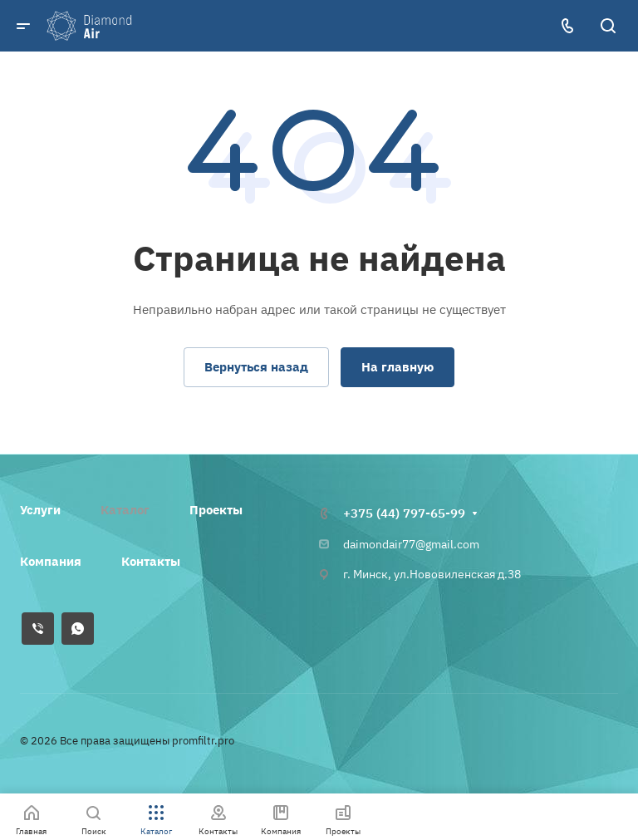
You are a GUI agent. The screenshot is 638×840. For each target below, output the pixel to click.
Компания (51, 561)
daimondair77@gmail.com (411, 544)
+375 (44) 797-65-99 (404, 513)
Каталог (125, 510)
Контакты (151, 561)
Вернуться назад (256, 367)
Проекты (216, 510)
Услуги (40, 510)
